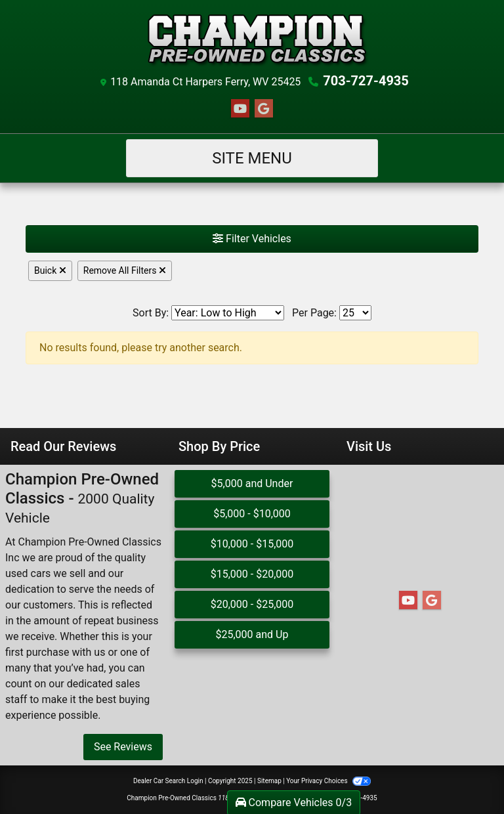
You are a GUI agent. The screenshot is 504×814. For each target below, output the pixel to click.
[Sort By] (228, 313)
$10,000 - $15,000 (252, 544)
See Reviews (123, 747)
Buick (50, 270)
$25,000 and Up (252, 634)
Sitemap (269, 781)
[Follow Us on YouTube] (240, 109)
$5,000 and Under (252, 483)
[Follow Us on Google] (264, 109)
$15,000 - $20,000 (252, 574)
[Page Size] (355, 313)
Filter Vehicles (252, 239)
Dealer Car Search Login (168, 781)
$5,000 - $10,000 (252, 514)
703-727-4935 (366, 81)
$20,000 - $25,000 (252, 604)
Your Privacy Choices (328, 781)
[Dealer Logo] (252, 39)
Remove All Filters (125, 270)
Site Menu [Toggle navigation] (252, 158)
